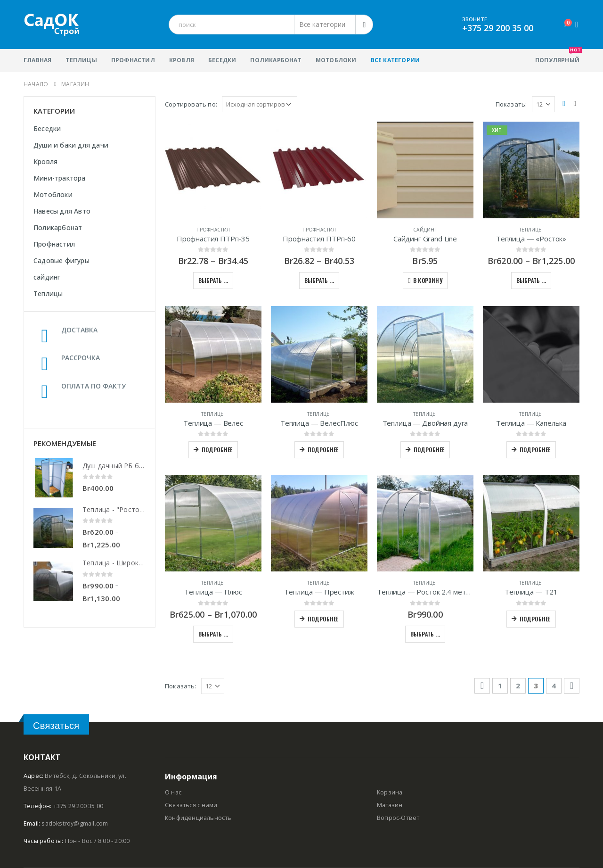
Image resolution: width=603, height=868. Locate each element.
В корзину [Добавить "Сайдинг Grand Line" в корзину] (428, 280)
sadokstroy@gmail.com (75, 823)
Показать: (511, 104)
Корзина (390, 792)
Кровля (182, 60)
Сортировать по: (191, 104)
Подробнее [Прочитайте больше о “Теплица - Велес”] (217, 450)
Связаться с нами (191, 805)
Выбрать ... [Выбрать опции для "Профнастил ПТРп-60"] (319, 280)
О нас (173, 792)
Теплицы (81, 60)
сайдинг (425, 230)
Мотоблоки (336, 60)
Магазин (390, 805)
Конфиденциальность (198, 818)
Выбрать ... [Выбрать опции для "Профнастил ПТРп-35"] (213, 280)
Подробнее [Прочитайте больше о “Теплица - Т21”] (535, 619)
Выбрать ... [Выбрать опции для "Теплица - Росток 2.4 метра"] (425, 634)
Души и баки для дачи (71, 145)
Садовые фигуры (61, 260)
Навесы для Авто (62, 211)
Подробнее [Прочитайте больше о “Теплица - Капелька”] (535, 450)
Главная (37, 60)
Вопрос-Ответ (398, 818)
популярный (557, 57)
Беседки (222, 60)
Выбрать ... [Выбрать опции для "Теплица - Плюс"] (213, 634)
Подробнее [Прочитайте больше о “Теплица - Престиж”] (323, 619)
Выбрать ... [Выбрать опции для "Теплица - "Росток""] (531, 280)
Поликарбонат (276, 60)
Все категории (395, 60)
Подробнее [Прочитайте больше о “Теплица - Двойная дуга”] (429, 450)
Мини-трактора (60, 178)
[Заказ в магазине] (260, 104)
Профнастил (133, 60)
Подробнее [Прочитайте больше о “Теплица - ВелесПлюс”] (323, 450)
